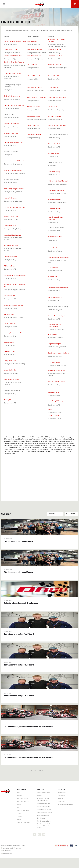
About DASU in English (44, 810)
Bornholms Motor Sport (34, 50)
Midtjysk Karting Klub (11, 217)
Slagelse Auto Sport (55, 344)
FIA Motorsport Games (44, 821)
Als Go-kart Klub (32, 42)
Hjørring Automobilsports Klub (14, 143)
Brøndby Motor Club (55, 50)
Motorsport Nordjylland (11, 246)
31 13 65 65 (7, 851)
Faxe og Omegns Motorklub (57, 126)
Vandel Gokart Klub (10, 324)
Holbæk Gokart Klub (55, 200)
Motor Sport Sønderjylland (12, 235)
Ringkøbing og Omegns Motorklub (15, 275)
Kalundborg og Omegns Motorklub (56, 218)
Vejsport (19, 796)
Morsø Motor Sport (10, 226)
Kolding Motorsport (10, 198)
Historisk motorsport (23, 822)
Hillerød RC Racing (54, 172)
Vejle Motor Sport (10, 352)
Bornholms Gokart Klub (34, 56)
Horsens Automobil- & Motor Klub (15, 161)
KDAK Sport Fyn (32, 65)
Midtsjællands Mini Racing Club (58, 287)
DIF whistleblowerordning (65, 805)
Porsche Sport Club (54, 335)
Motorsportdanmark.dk (44, 813)
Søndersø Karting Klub (34, 135)
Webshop (61, 799)
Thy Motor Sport (9, 315)
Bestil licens (61, 796)
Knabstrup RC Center (55, 237)
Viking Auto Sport (54, 392)
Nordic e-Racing (53, 415)
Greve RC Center (54, 153)
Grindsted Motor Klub (11, 133)
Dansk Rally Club (54, 87)
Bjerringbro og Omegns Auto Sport (15, 42)
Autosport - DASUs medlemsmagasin (43, 800)
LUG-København (54, 268)
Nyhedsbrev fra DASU (44, 804)
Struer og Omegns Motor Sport (14, 305)
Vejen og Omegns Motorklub (13, 333)
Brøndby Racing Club (55, 56)
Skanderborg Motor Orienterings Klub (15, 286)
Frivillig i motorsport (43, 807)
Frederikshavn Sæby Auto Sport (14, 105)
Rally (18, 793)
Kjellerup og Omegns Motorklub (14, 189)
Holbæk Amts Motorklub (56, 190)
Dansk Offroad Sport (55, 76)
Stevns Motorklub (54, 362)
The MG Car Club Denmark (57, 382)
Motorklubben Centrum (34, 87)
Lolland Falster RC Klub (34, 76)
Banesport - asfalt (22, 799)
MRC (18, 808)
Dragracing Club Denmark (12, 73)
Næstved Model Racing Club (57, 316)
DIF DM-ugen (41, 818)
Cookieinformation (43, 815)
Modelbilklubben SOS (55, 298)
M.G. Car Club (53, 277)
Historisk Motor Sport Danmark (58, 181)
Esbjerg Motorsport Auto (12, 96)
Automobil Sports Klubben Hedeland (57, 41)
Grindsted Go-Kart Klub (12, 124)
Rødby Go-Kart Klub (33, 126)
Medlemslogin (62, 793)
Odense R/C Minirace (34, 107)
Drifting (19, 819)
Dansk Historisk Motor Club (13, 56)
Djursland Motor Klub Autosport (14, 62)
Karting (19, 805)
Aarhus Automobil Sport (12, 379)
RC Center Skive (9, 266)
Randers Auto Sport (10, 257)
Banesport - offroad (23, 802)
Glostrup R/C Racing (55, 144)
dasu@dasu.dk (8, 853)
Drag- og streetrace (23, 811)
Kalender (75, 4)
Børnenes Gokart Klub (55, 65)
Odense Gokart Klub (33, 116)
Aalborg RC (8, 400)
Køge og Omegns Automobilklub (59, 257)
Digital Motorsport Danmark (57, 98)
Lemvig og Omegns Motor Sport (14, 207)
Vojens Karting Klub (10, 370)
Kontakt (40, 796)
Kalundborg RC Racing (55, 401)
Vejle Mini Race (9, 342)
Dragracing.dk (53, 107)
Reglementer (62, 802)
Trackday (20, 816)
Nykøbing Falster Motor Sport (36, 98)
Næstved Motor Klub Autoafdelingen (55, 325)
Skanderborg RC (9, 296)
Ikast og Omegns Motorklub (13, 170)
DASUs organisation (43, 793)
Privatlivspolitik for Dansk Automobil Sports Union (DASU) (45, 826)
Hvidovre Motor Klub (55, 209)
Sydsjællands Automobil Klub (57, 371)
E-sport (19, 814)
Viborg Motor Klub (10, 361)
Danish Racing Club (10, 50)
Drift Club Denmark (54, 116)
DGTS (50, 409)
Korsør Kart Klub (53, 248)
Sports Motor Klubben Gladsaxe (58, 353)
